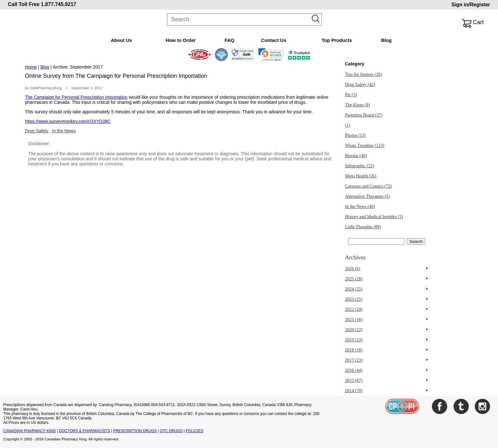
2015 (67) (354, 381)
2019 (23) (354, 340)
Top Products (337, 40)
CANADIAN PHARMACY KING (30, 431)
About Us (121, 40)
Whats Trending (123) (365, 146)
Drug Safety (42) (360, 85)
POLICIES (195, 431)
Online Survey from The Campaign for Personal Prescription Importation (116, 76)
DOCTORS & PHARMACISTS (85, 431)
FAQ (229, 40)
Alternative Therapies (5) (367, 196)
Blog (386, 40)
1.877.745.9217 (59, 4)
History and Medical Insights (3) (374, 217)
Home (31, 67)
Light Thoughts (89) (363, 227)
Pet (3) (351, 95)
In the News (64, 131)
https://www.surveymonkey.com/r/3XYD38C (68, 121)
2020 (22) (354, 330)
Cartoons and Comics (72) (368, 186)
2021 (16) (354, 320)
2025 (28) (354, 279)
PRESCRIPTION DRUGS (135, 431)
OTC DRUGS (171, 431)
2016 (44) (354, 370)
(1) (347, 125)
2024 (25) (354, 289)
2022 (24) (354, 309)
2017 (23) (354, 360)
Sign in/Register (471, 5)
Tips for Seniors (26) (363, 74)
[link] (271, 55)
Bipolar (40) (356, 156)
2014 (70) (354, 391)
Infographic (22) (360, 166)
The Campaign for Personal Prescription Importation (76, 97)
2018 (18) (354, 350)
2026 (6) (353, 269)
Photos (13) (355, 135)
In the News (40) (360, 207)
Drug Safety (37, 131)
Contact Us (274, 40)
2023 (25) (354, 299)
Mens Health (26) (361, 176)
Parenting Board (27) (364, 115)
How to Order (181, 40)
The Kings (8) (357, 105)
